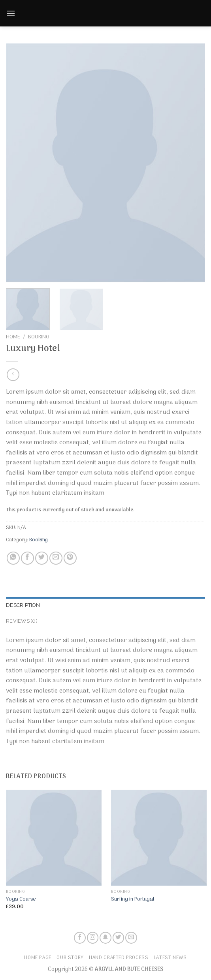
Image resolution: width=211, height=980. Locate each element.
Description (23, 605)
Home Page (38, 958)
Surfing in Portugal (133, 899)
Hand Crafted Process (119, 958)
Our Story (70, 958)
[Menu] (11, 10)
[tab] (105, 605)
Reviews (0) (22, 621)
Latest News (170, 958)
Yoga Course (21, 899)
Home (13, 337)
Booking (39, 337)
